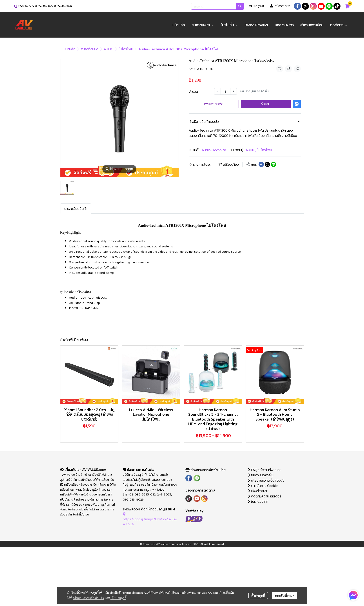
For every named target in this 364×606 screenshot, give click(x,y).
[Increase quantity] (234, 91)
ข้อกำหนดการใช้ (261, 475)
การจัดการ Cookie (263, 486)
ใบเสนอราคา (258, 501)
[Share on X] (267, 164)
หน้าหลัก (70, 49)
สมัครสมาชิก (280, 6)
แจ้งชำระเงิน (258, 491)
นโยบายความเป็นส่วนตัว (88, 598)
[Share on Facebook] (261, 164)
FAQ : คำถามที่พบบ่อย (265, 470)
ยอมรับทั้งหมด (285, 595)
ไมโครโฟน (126, 49)
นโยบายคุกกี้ (118, 598)
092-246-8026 (63, 6)
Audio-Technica (214, 150)
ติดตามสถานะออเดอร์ (265, 496)
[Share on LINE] (273, 164)
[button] (217, 6)
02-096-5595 (26, 6)
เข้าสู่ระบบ (257, 6)
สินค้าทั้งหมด (90, 49)
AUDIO (109, 49)
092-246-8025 (44, 6)
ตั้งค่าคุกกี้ (258, 595)
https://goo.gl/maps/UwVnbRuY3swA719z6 (150, 519)
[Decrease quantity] (217, 91)
